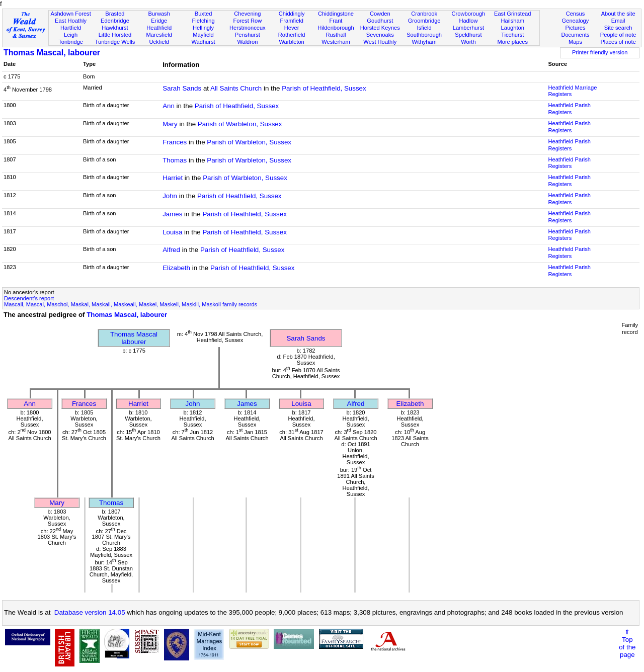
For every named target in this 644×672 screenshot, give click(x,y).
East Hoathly (71, 21)
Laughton (513, 28)
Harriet (173, 178)
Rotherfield (292, 35)
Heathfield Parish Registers (569, 109)
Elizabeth (176, 268)
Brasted (115, 14)
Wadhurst (203, 42)
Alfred (171, 250)
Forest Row (247, 21)
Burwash (159, 14)
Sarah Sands (182, 88)
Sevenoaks (380, 35)
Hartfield (71, 28)
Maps (575, 42)
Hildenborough (336, 28)
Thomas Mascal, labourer (52, 53)
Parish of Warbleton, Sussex (240, 124)
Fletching (204, 21)
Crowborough (469, 14)
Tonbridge (71, 42)
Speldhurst (468, 35)
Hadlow (468, 21)
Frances (175, 142)
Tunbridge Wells (115, 42)
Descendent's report (29, 298)
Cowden (380, 14)
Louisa (172, 232)
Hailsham (513, 21)
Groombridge (424, 21)
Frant (336, 21)
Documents (575, 35)
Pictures (575, 28)
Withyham (424, 42)
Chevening (247, 14)
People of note (618, 35)
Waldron (247, 42)
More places (512, 42)
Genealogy (576, 21)
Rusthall (336, 35)
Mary (170, 124)
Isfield (424, 28)
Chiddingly (292, 14)
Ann (169, 106)
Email (618, 21)
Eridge (159, 21)
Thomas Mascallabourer (134, 338)
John (170, 196)
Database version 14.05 (90, 612)
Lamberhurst (468, 28)
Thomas (175, 160)
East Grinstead (512, 14)
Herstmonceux (248, 28)
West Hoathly (380, 42)
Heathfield (159, 28)
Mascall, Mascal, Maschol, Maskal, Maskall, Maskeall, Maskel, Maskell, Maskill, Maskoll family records (131, 304)
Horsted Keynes (380, 28)
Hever (292, 28)
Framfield (292, 21)
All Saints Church (236, 88)
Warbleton (292, 42)
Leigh (71, 35)
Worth (468, 42)
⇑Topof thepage (627, 643)
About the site (618, 14)
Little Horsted (115, 35)
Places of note (618, 42)
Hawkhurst (115, 28)
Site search (618, 28)
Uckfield (159, 42)
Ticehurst (512, 35)
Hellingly (203, 28)
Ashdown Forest (70, 14)
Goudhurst (380, 21)
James (172, 214)
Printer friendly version (600, 52)
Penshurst (248, 35)
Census (576, 14)
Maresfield (159, 35)
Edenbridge (115, 21)
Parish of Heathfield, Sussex (324, 88)
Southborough (424, 35)
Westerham (336, 42)
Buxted (204, 14)
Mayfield (203, 35)
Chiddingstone (336, 14)
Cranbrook (424, 14)
